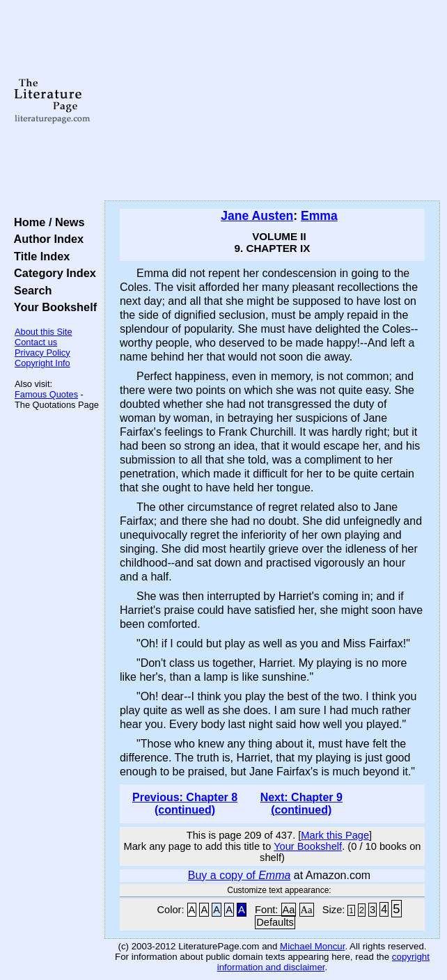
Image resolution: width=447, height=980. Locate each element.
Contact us (36, 342)
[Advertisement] (272, 101)
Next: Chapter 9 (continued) (301, 804)
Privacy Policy (42, 353)
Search (30, 290)
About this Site (44, 332)
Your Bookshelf (52, 307)
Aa (289, 910)
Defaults (275, 922)
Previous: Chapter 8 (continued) (185, 804)
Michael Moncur (312, 946)
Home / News (46, 222)
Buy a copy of (240, 875)
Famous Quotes (46, 394)
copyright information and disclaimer (323, 962)
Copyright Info (42, 363)
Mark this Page (335, 835)
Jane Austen (257, 216)
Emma (319, 216)
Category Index (52, 273)
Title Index (39, 256)
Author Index (46, 239)
